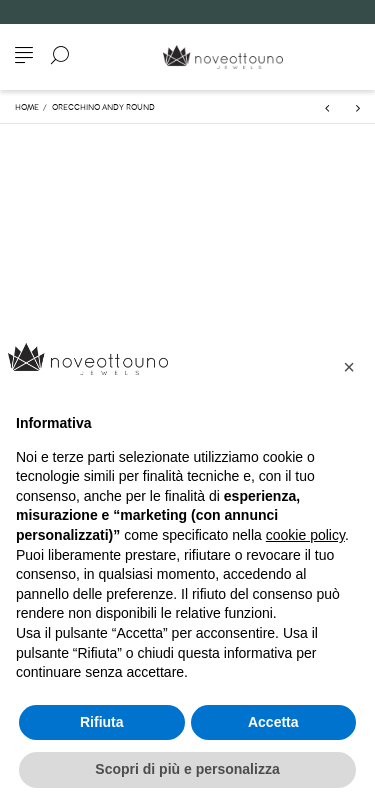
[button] (349, 367)
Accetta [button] (273, 722)
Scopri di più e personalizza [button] (187, 769)
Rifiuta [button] (102, 722)
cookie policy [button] (305, 535)
